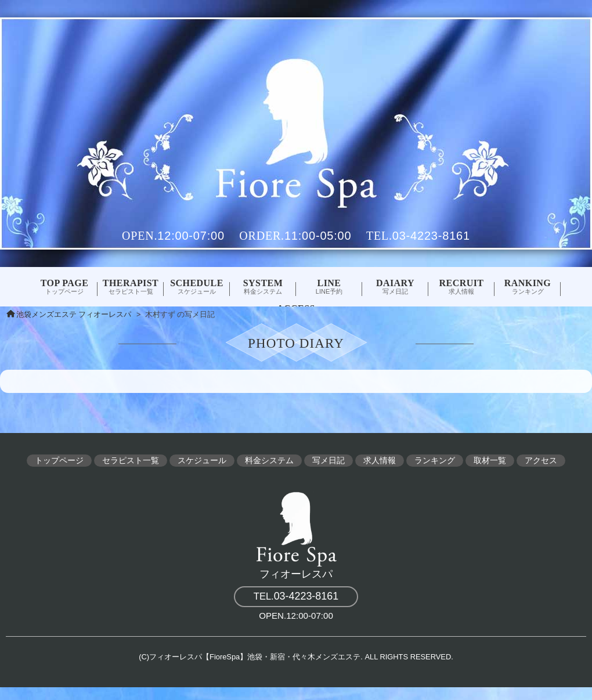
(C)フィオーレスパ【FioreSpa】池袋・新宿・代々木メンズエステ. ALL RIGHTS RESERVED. (296, 657)
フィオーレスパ (296, 533)
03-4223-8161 (431, 236)
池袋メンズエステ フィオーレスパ (74, 315)
